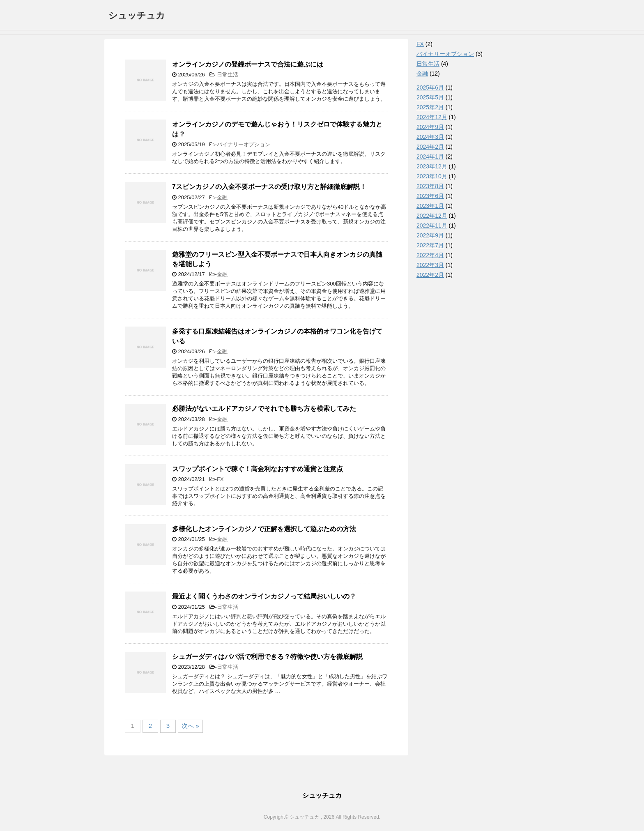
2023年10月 (432, 176)
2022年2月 (430, 275)
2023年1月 (430, 206)
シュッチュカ (137, 15)
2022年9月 (430, 235)
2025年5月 (430, 97)
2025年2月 (430, 107)
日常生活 (228, 75)
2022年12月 (432, 216)
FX (220, 479)
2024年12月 (432, 117)
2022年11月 (432, 226)
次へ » (190, 726)
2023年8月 (430, 186)
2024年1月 (430, 157)
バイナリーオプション (244, 144)
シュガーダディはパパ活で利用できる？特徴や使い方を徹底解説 (267, 657)
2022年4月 (430, 255)
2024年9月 (430, 127)
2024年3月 (430, 137)
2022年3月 (430, 265)
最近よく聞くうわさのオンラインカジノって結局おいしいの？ (264, 596)
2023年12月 (432, 166)
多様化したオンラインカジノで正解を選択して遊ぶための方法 (264, 529)
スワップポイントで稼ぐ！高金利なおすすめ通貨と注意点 (258, 469)
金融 (222, 197)
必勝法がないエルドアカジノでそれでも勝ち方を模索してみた (264, 409)
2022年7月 (430, 245)
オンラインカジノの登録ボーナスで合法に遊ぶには (248, 64)
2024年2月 (430, 147)
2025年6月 (430, 87)
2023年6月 (430, 196)
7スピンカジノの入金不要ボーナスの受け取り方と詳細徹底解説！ (269, 187)
